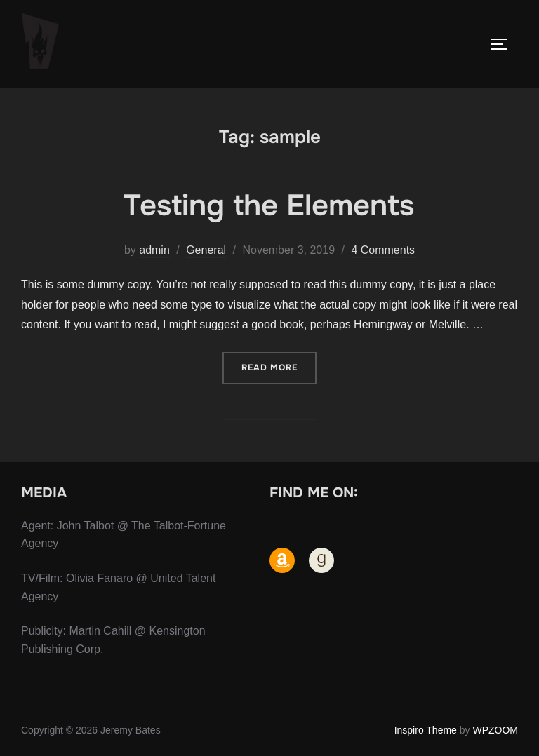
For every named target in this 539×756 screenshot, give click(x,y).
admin (154, 250)
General (206, 250)
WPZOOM (495, 730)
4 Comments (383, 250)
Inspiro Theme (426, 730)
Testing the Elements (269, 205)
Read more (279, 366)
